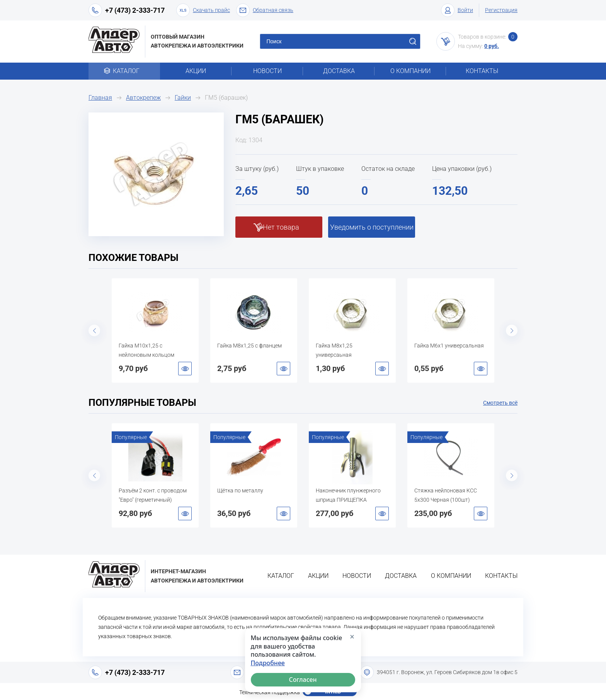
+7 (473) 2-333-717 (135, 10)
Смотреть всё (500, 403)
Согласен (303, 680)
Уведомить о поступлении (372, 227)
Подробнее (268, 663)
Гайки (183, 98)
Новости (267, 71)
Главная (100, 98)
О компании (410, 71)
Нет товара (281, 227)
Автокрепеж (143, 98)
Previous (94, 330)
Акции (196, 71)
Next (512, 330)
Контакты (482, 71)
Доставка (339, 71)
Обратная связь (265, 10)
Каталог (124, 71)
